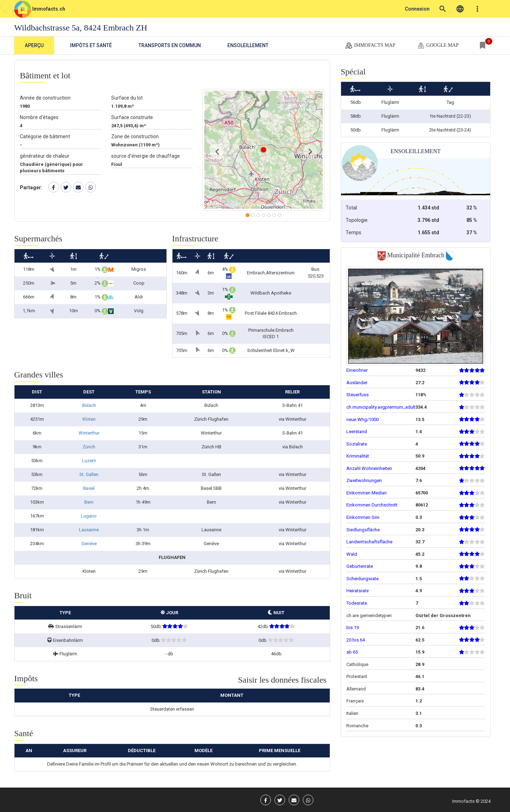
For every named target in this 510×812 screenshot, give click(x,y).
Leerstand (357, 432)
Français (355, 701)
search (443, 9)
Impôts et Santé (91, 45)
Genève (89, 544)
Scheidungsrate (362, 579)
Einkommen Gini (363, 517)
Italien (352, 713)
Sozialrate (357, 444)
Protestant (357, 676)
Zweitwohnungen (364, 480)
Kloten (89, 419)
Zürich (89, 447)
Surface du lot (127, 98)
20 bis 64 (356, 640)
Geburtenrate (360, 566)
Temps (353, 233)
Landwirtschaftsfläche (369, 542)
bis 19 (353, 628)
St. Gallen (89, 474)
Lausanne (89, 530)
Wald (352, 554)
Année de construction (45, 98)
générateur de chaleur (45, 156)
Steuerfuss (358, 395)
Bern (89, 502)
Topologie (357, 220)
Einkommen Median (367, 493)
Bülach (89, 405)
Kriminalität (358, 456)
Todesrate (357, 603)
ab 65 (352, 652)
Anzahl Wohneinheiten (369, 468)
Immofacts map (370, 46)
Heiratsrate (358, 591)
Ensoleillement (248, 45)
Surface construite (132, 117)
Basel (89, 488)
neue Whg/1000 (362, 419)
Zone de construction (135, 136)
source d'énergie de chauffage (146, 156)
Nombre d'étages (39, 117)
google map (438, 46)
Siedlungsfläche (363, 530)
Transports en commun (170, 45)
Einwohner (357, 370)
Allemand (356, 689)
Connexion (417, 9)
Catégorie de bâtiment (45, 136)
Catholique (357, 664)
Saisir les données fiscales (282, 680)
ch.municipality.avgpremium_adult (381, 407)
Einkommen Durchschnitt (372, 505)
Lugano (89, 516)
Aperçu (34, 45)
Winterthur (89, 433)
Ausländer (357, 383)
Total (351, 208)
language (460, 9)
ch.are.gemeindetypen (369, 615)
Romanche (357, 726)
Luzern (89, 461)
